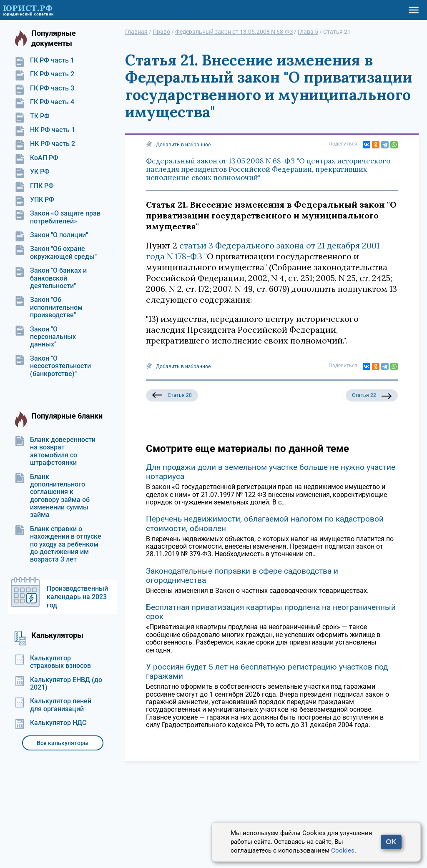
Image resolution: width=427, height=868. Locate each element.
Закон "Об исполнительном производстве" (49, 307)
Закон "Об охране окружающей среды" (56, 253)
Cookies (343, 850)
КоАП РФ (36, 158)
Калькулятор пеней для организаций (53, 705)
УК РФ (32, 172)
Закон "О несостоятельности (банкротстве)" (53, 366)
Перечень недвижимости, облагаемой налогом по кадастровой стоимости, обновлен (265, 523)
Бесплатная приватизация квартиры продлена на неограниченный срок (271, 612)
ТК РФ (32, 116)
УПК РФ (34, 200)
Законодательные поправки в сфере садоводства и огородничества (242, 576)
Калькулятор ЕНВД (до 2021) (58, 684)
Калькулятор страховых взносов (53, 662)
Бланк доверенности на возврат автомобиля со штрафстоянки (55, 451)
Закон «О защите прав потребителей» (58, 217)
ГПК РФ (34, 186)
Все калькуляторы (63, 743)
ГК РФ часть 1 (44, 60)
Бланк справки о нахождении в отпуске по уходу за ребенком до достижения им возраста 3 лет (58, 544)
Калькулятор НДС (50, 723)
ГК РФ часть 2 (44, 74)
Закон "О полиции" (51, 235)
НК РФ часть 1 (45, 130)
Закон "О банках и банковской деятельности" (51, 278)
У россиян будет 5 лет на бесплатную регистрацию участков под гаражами (267, 671)
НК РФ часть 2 (45, 144)
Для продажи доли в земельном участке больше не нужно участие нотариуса (271, 472)
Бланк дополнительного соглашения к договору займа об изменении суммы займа (52, 496)
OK (391, 842)
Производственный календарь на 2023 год (77, 597)
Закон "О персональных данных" (45, 337)
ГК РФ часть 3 (44, 88)
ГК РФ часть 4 (44, 102)
